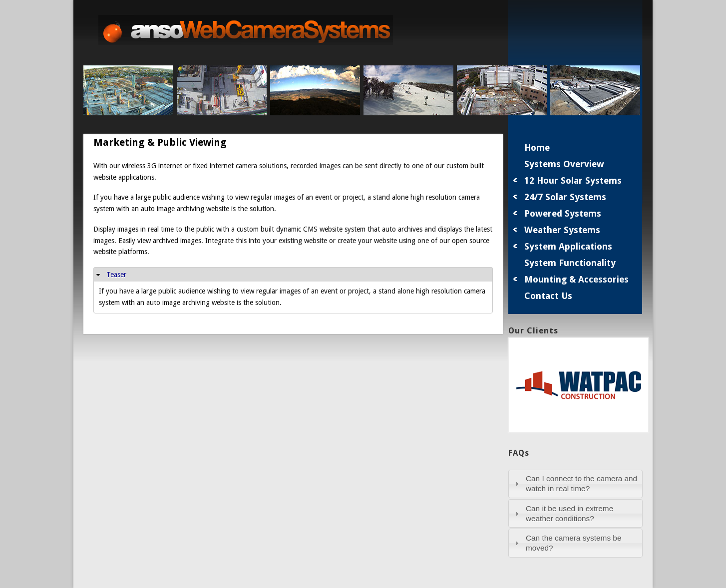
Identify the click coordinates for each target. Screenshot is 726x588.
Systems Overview (564, 164)
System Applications (568, 246)
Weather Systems (562, 230)
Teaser (116, 275)
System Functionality (570, 263)
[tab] (575, 484)
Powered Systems (563, 213)
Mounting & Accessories (576, 279)
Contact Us (548, 296)
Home (537, 147)
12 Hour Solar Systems (573, 180)
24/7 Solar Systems (565, 197)
